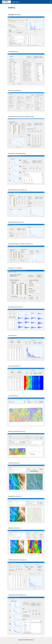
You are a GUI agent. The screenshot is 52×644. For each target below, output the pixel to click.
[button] (50, 2)
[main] (15, 8)
